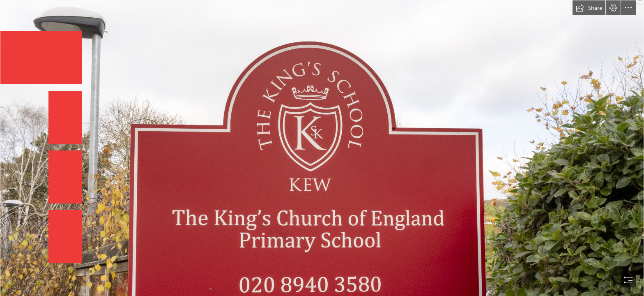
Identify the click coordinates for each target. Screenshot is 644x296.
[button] (589, 8)
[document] (322, 148)
